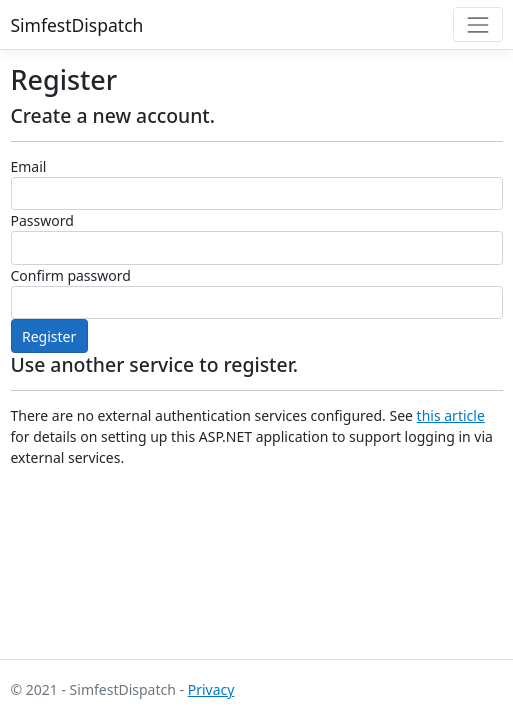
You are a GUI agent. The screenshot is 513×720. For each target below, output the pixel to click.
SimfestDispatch (77, 25)
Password (42, 220)
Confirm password (71, 275)
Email (29, 166)
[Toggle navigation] (477, 24)
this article (451, 415)
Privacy (211, 689)
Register (49, 336)
